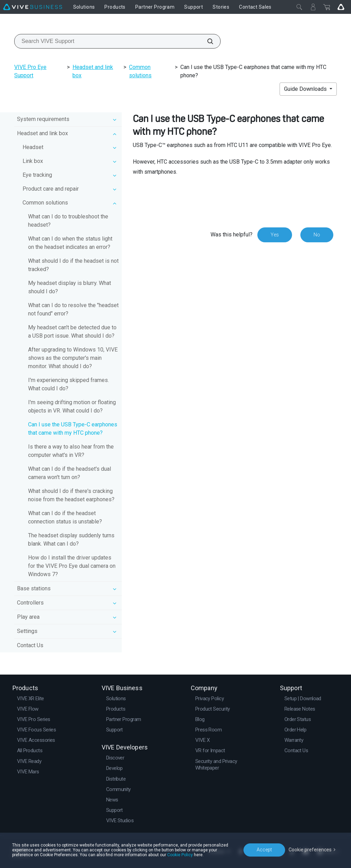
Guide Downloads (306, 89)
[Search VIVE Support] (206, 41)
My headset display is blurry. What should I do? (70, 287)
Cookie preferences (310, 850)
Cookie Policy (180, 855)
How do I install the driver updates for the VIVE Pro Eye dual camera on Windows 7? (72, 566)
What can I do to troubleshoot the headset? (68, 221)
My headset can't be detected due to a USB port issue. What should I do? (72, 332)
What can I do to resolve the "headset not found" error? (73, 309)
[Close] (299, 7)
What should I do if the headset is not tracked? (73, 265)
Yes (275, 235)
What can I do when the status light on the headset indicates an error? (70, 243)
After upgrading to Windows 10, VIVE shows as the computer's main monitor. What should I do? (73, 358)
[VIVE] (33, 7)
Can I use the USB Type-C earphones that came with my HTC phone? (73, 429)
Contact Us (30, 645)
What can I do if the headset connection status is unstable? (65, 517)
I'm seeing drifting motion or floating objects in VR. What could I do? (72, 406)
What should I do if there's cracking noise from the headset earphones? (71, 495)
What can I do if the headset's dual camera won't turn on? (70, 473)
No (317, 235)
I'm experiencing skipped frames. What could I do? (69, 384)
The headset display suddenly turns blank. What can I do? (71, 540)
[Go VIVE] (341, 7)
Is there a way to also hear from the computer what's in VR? (71, 451)
